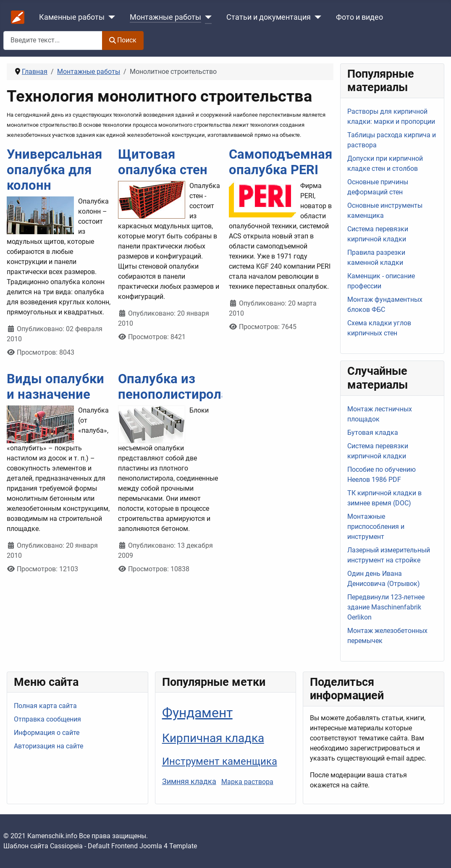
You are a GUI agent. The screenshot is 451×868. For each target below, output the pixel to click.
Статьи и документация (269, 17)
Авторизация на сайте (49, 746)
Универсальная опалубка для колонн (54, 170)
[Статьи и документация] (316, 17)
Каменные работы (72, 17)
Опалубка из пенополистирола (173, 387)
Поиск (123, 40)
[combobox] (53, 41)
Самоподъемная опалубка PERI (281, 162)
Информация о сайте (47, 733)
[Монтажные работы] (206, 17)
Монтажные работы (165, 17)
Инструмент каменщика (220, 761)
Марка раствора (247, 782)
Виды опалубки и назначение (55, 387)
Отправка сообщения (47, 719)
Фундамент (197, 713)
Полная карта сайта (45, 706)
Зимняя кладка (189, 781)
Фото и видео (359, 17)
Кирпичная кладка (213, 738)
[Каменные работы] (110, 17)
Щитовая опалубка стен (163, 162)
